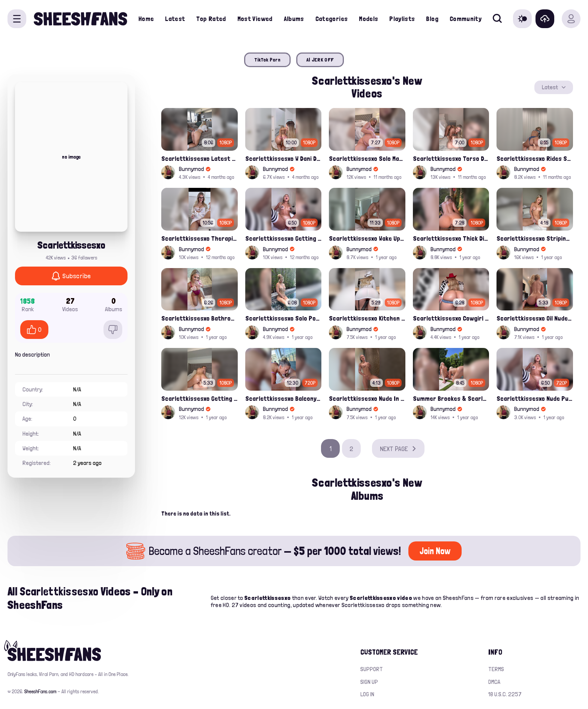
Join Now (435, 551)
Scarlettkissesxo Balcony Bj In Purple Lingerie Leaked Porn (283, 398)
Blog (432, 19)
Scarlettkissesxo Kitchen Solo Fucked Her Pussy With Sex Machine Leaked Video (367, 318)
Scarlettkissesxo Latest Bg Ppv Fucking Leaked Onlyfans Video (199, 158)
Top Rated (211, 19)
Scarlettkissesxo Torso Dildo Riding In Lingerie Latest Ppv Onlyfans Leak (451, 158)
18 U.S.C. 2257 (505, 694)
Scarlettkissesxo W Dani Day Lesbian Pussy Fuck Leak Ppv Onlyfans (283, 158)
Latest (175, 19)
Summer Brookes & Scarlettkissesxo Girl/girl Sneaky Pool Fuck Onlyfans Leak (451, 398)
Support (372, 669)
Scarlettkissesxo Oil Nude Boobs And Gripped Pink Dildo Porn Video (535, 318)
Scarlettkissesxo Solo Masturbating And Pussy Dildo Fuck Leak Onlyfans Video (367, 158)
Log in (367, 694)
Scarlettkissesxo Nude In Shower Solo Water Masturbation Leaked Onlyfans (367, 398)
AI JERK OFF (320, 60)
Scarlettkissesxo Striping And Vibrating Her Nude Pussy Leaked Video (535, 238)
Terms (496, 669)
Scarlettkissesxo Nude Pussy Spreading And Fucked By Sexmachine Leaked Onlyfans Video (535, 398)
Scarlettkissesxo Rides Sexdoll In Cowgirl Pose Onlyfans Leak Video (535, 158)
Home (146, 19)
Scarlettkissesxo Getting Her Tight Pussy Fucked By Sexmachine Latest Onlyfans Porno (283, 238)
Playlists (402, 19)
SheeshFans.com (40, 691)
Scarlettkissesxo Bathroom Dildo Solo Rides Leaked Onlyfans (199, 318)
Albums (294, 19)
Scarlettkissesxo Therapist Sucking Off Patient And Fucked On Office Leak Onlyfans (199, 238)
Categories (332, 19)
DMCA (494, 682)
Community (466, 19)
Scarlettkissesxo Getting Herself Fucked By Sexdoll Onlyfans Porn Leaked (199, 398)
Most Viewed (255, 19)
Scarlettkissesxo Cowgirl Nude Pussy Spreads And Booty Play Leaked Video (451, 318)
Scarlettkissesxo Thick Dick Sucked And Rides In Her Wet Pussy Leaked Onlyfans (451, 238)
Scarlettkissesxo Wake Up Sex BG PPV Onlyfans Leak (367, 238)
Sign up (369, 682)
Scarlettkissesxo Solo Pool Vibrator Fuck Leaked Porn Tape (283, 318)
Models (368, 19)
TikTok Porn (267, 60)
